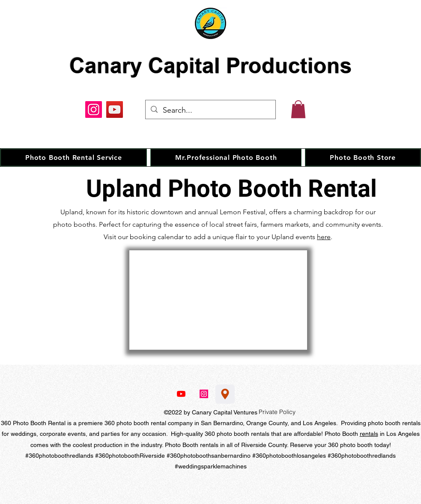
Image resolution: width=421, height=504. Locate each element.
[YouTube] (115, 109)
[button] (298, 109)
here (324, 237)
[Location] (225, 394)
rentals (369, 434)
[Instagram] (94, 109)
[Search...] (210, 111)
